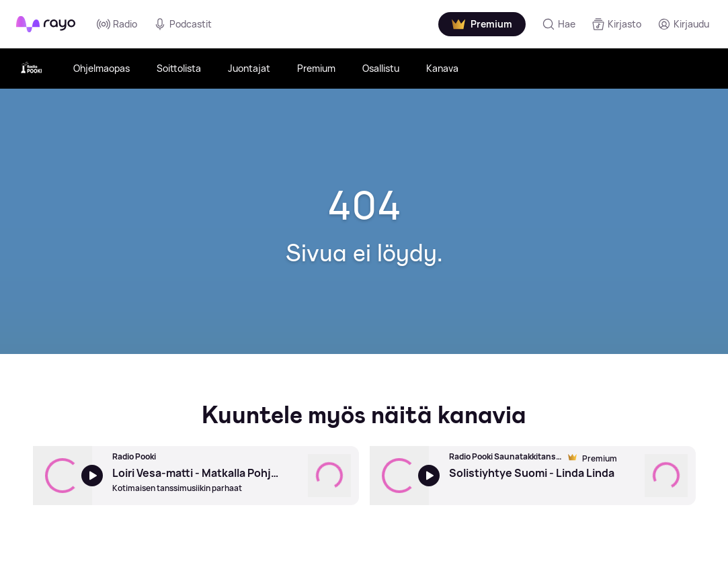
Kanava (442, 68)
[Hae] (559, 24)
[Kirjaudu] (683, 24)
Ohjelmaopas (102, 68)
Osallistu (381, 68)
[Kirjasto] (616, 24)
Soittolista (179, 68)
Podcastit (183, 24)
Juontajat (249, 68)
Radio (117, 24)
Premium (316, 68)
